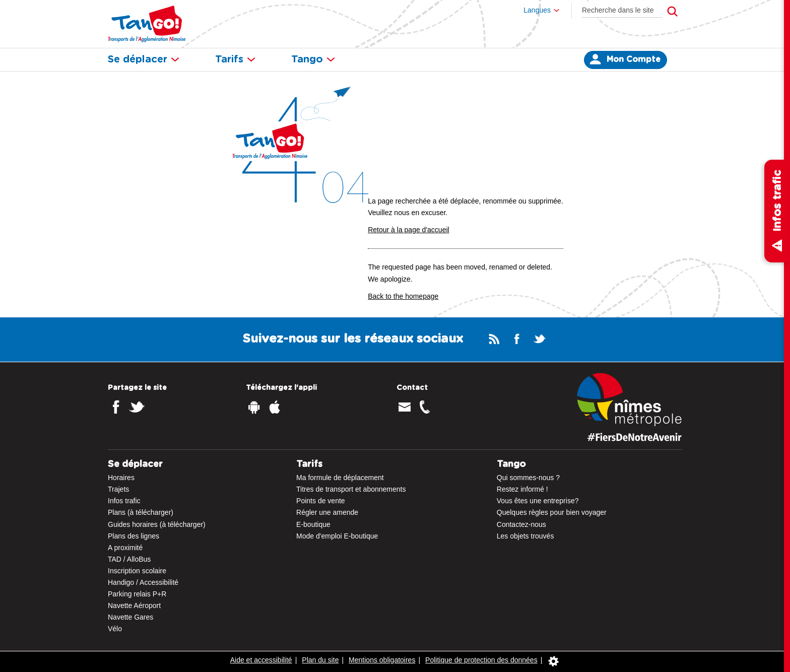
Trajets (118, 489)
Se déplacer (144, 59)
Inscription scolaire (137, 571)
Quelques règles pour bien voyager (552, 512)
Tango (313, 59)
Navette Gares (130, 617)
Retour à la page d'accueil (408, 230)
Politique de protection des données (481, 660)
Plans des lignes (134, 536)
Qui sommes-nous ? (528, 478)
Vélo (115, 629)
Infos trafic (124, 501)
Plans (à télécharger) (141, 512)
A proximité (125, 548)
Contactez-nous (521, 524)
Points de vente (321, 501)
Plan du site (320, 660)
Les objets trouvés (525, 536)
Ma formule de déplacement (340, 478)
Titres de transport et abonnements (351, 489)
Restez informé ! (522, 489)
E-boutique (313, 524)
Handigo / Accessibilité (143, 582)
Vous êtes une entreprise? (538, 501)
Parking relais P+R (137, 594)
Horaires (121, 478)
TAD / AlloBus (129, 559)
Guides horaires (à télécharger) (157, 524)
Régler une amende (327, 512)
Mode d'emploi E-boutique (337, 536)
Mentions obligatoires (382, 660)
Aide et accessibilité (261, 660)
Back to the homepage (403, 296)
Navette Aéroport (134, 606)
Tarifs (236, 59)
